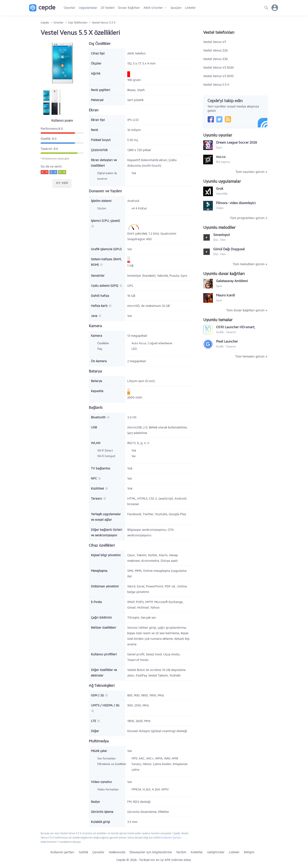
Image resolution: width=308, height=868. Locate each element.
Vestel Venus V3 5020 (218, 68)
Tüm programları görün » (249, 218)
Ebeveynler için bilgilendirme (151, 852)
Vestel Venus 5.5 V (216, 85)
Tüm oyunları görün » (251, 172)
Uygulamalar (88, 8)
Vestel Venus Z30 (215, 59)
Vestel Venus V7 (215, 42)
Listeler (190, 8)
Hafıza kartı (100, 306)
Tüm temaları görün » (251, 356)
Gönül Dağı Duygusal (229, 249)
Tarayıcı (97, 499)
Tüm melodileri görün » (250, 264)
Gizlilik (83, 852)
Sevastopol (221, 235)
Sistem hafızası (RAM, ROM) (106, 262)
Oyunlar (70, 8)
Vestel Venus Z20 (215, 50)
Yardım (181, 852)
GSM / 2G (98, 695)
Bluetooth (99, 417)
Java (95, 316)
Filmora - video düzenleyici (236, 203)
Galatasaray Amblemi (232, 281)
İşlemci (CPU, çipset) (105, 221)
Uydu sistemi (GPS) (105, 286)
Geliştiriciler (216, 852)
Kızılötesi (98, 488)
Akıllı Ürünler (153, 8)
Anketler (197, 852)
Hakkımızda (117, 852)
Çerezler (98, 852)
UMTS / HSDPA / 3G (105, 705)
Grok (220, 189)
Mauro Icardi (225, 295)
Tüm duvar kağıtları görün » (247, 310)
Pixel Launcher (227, 341)
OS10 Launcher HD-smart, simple (235, 327)
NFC (94, 478)
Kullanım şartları (62, 852)
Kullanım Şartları (172, 838)
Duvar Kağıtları (129, 8)
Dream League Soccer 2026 (237, 142)
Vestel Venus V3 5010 (218, 76)
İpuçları (176, 8)
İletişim (249, 852)
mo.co (221, 157)
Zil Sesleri (108, 8)
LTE (94, 721)
